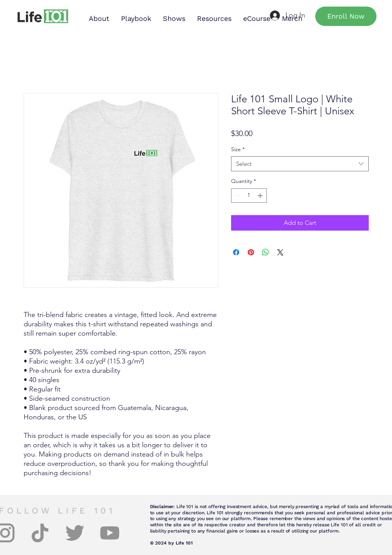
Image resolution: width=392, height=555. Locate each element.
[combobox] (300, 164)
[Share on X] (280, 252)
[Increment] (261, 196)
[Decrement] (237, 196)
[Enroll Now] (346, 16)
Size (238, 149)
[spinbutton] (249, 196)
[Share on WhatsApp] (266, 252)
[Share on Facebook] (236, 252)
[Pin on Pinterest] (251, 252)
